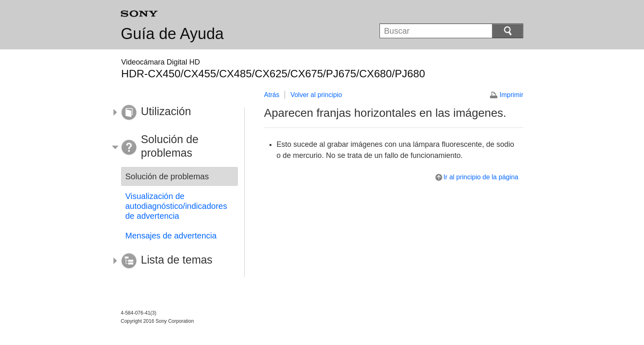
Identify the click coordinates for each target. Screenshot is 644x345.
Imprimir (511, 95)
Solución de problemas (167, 176)
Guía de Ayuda (172, 34)
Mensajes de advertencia (171, 236)
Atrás (272, 95)
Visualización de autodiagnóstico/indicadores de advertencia (176, 206)
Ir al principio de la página (481, 177)
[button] (173, 113)
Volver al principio (316, 95)
